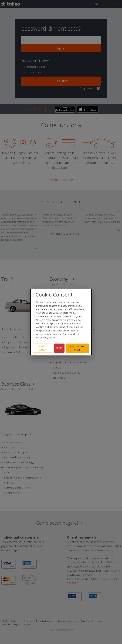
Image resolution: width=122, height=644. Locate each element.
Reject (59, 348)
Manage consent (43, 348)
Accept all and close (77, 348)
